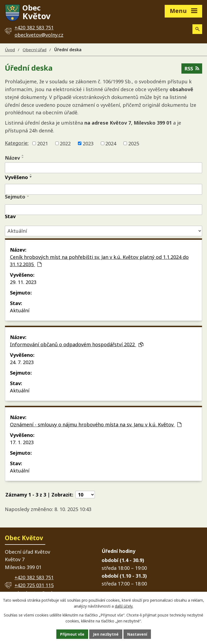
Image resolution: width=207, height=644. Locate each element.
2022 (65, 143)
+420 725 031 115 (34, 585)
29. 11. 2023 (23, 282)
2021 (43, 143)
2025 (134, 143)
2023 (88, 143)
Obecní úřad (34, 50)
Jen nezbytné (106, 634)
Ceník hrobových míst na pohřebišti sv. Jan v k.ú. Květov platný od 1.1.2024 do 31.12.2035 (99, 261)
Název (12, 158)
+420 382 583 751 (34, 577)
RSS (192, 68)
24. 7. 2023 (22, 362)
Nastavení (137, 634)
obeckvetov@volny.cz (39, 35)
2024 (111, 143)
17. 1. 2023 (22, 442)
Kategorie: (17, 143)
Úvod (10, 50)
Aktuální (20, 310)
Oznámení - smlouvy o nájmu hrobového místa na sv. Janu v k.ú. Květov (96, 424)
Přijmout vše (72, 634)
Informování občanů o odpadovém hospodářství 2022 (77, 344)
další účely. (124, 606)
